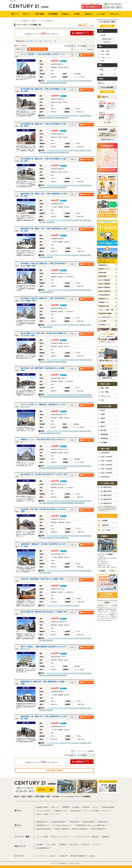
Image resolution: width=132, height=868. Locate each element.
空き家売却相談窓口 (104, 295)
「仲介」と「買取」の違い (106, 310)
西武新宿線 (104, 434)
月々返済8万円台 (106, 499)
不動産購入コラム (104, 302)
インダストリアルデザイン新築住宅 (86, 837)
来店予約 (86, 845)
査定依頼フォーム (104, 269)
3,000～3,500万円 (106, 473)
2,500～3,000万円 (106, 469)
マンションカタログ (44, 811)
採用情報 (63, 845)
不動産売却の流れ (104, 306)
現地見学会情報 (108, 807)
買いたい (15, 14)
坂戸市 (103, 426)
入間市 (103, 414)
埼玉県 (102, 35)
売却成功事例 (102, 273)
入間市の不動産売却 (104, 291)
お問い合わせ (74, 845)
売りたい (27, 14)
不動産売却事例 (88, 822)
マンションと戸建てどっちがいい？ (97, 811)
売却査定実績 (102, 276)
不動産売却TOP (103, 265)
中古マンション (48, 41)
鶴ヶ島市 (104, 430)
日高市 (103, 418)
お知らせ (53, 856)
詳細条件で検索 (42, 807)
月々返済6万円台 (106, 491)
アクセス (96, 845)
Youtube (92, 856)
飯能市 (103, 422)
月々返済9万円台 (106, 503)
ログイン (85, 4)
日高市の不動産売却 (104, 284)
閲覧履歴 (66, 807)
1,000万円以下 (105, 453)
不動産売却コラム (104, 299)
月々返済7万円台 (106, 495)
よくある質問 (102, 321)
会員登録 (86, 807)
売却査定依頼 (74, 822)
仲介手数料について (104, 325)
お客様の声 (105, 525)
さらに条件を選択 (107, 87)
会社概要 (105, 520)
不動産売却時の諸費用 (105, 314)
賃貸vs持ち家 (76, 811)
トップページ (41, 856)
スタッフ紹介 (106, 530)
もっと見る (107, 122)
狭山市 (103, 410)
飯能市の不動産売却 (104, 287)
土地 (55, 41)
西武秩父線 (104, 438)
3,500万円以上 (105, 477)
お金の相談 (39, 14)
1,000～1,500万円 (106, 457)
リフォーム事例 (42, 837)
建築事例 (105, 837)
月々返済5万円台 (106, 487)
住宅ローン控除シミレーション (48, 814)
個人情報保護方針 (43, 848)
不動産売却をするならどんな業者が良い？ (91, 825)
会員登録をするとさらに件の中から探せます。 (59, 33)
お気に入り (55, 807)
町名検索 (76, 807)
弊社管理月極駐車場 (78, 856)
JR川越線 (104, 442)
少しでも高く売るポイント (106, 317)
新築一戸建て (30, 41)
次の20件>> (91, 49)
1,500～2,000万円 (106, 461)
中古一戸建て (39, 41)
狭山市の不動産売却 (104, 280)
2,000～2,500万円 (106, 465)
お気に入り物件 (95, 4)
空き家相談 (53, 14)
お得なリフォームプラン (60, 837)
